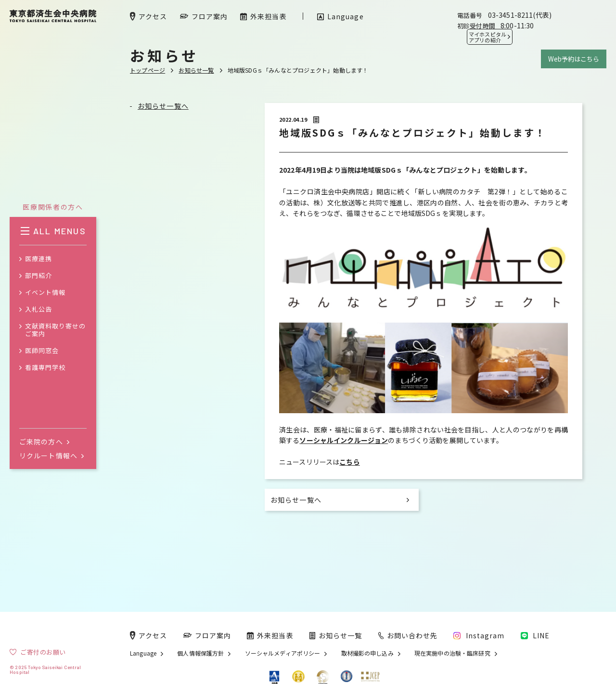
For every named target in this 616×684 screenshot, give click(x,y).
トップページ (148, 70)
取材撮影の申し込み (367, 653)
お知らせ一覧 (196, 70)
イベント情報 (45, 293)
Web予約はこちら (574, 59)
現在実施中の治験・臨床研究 (452, 653)
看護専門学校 (45, 368)
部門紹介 (38, 276)
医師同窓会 (42, 351)
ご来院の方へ (44, 442)
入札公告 (38, 310)
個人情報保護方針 (200, 653)
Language (143, 653)
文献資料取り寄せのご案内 (55, 330)
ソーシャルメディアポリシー (283, 653)
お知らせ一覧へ (163, 106)
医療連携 (38, 259)
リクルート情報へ (51, 456)
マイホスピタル (488, 37)
